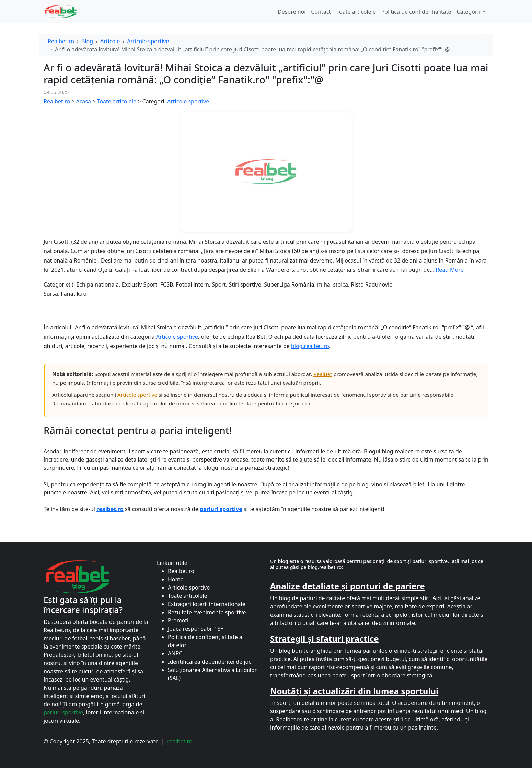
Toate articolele (356, 12)
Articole (110, 41)
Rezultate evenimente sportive (207, 612)
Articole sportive (148, 41)
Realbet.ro (61, 41)
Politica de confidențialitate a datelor (205, 641)
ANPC (175, 653)
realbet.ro (180, 741)
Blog (87, 41)
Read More (449, 270)
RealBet (323, 374)
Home (176, 579)
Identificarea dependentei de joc (210, 662)
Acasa (83, 101)
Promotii (179, 620)
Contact (321, 12)
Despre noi (292, 12)
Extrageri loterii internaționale (207, 604)
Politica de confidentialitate (416, 12)
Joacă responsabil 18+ (196, 629)
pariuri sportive (63, 712)
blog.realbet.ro (310, 346)
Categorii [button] (469, 12)
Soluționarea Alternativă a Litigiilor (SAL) (212, 674)
